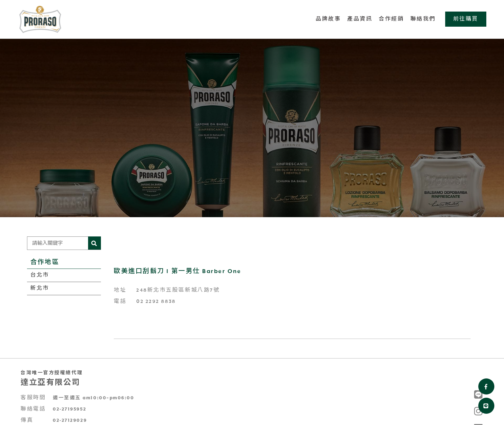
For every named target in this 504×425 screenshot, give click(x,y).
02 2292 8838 (156, 301)
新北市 (40, 288)
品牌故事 (328, 19)
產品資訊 (360, 19)
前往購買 (466, 19)
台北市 (40, 275)
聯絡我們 (423, 19)
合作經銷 (391, 19)
